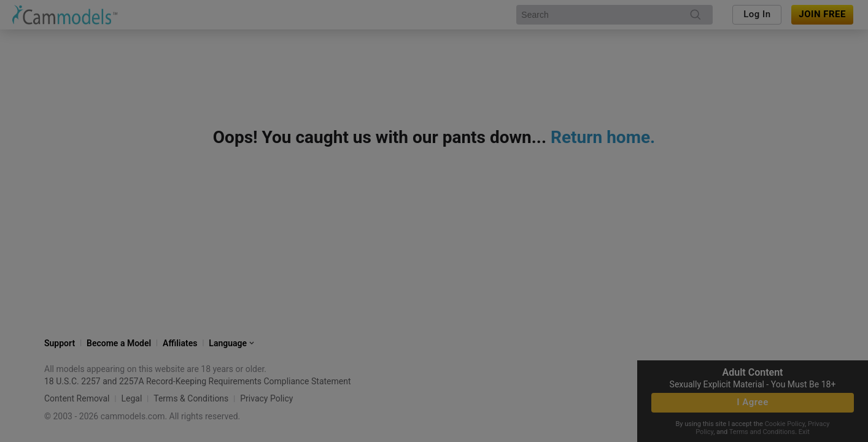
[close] (559, 122)
